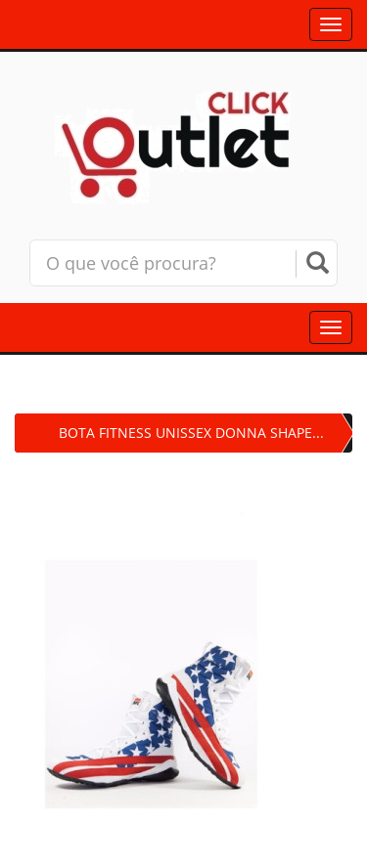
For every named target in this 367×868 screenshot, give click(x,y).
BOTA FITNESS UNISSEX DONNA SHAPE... (191, 433)
